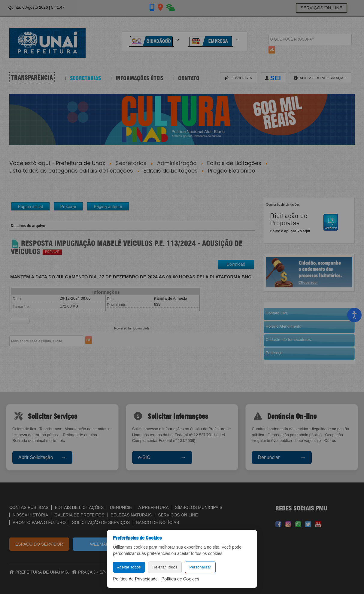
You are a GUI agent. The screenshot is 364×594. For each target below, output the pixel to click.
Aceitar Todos (129, 567)
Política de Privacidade (135, 579)
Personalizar (200, 567)
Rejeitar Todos (165, 567)
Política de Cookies (180, 579)
